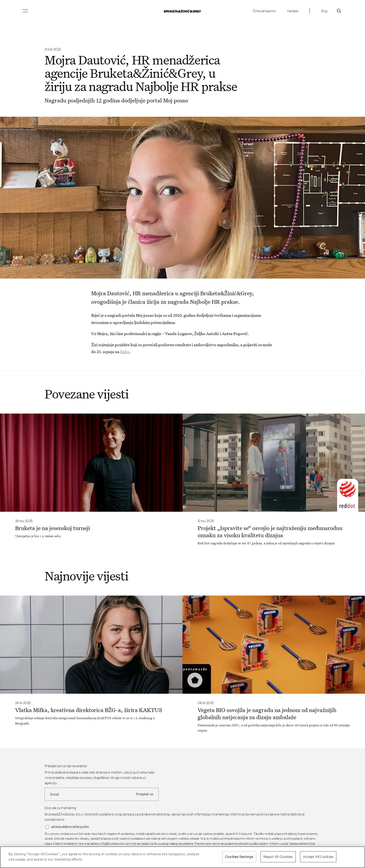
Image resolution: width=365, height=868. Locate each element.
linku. (125, 351)
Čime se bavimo (264, 11)
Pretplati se (145, 794)
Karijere (293, 11)
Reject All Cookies (278, 857)
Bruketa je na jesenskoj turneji (53, 528)
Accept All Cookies (318, 857)
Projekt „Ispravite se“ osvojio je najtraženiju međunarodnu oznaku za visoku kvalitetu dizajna (270, 531)
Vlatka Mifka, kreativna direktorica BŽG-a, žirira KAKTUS (89, 710)
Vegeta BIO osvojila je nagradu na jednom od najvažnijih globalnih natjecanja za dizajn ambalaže (267, 713)
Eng (324, 11)
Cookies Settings (239, 857)
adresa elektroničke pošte (70, 827)
